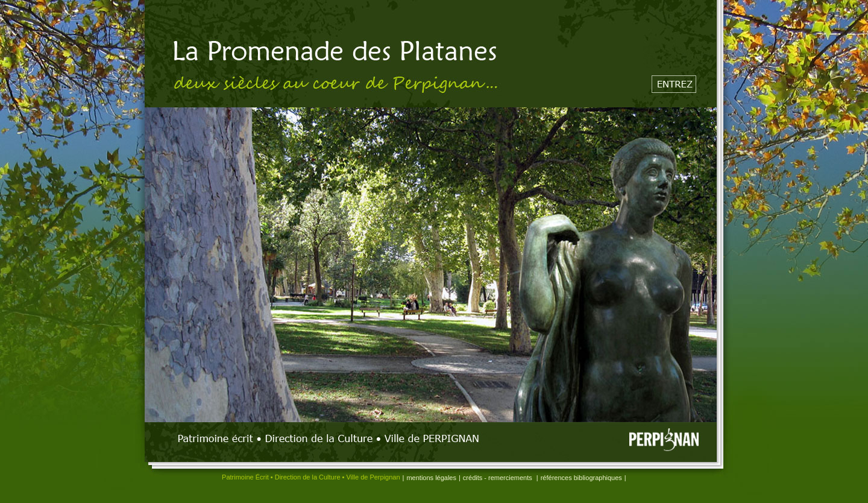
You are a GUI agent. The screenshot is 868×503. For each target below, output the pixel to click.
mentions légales (431, 478)
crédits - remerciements (498, 478)
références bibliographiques (581, 478)
